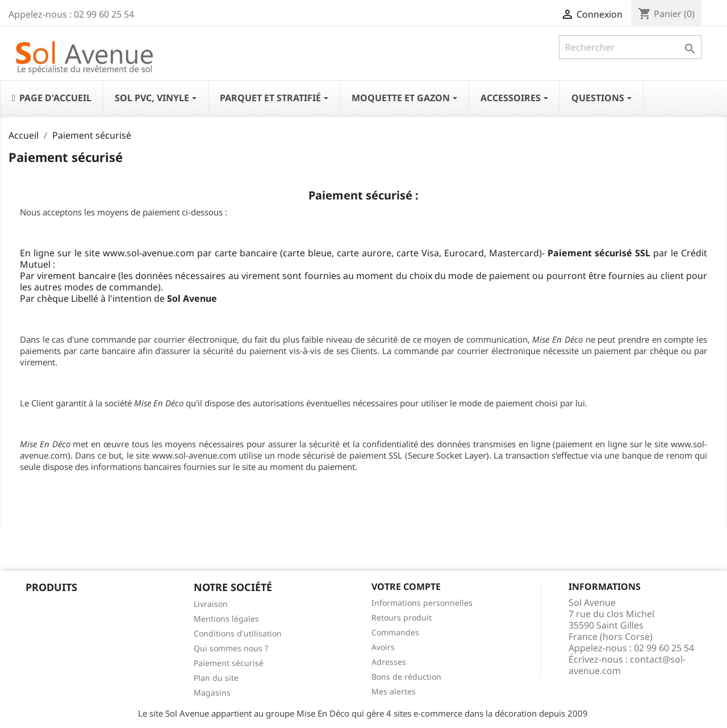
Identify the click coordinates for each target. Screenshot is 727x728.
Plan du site (216, 678)
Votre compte (406, 586)
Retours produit (402, 617)
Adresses (389, 662)
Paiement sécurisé (229, 663)
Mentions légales (226, 619)
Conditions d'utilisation (238, 633)
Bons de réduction (406, 677)
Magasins (212, 692)
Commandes (395, 632)
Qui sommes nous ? (231, 648)
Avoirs (383, 647)
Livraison (211, 604)
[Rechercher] (630, 47)
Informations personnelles (422, 603)
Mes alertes (394, 691)
